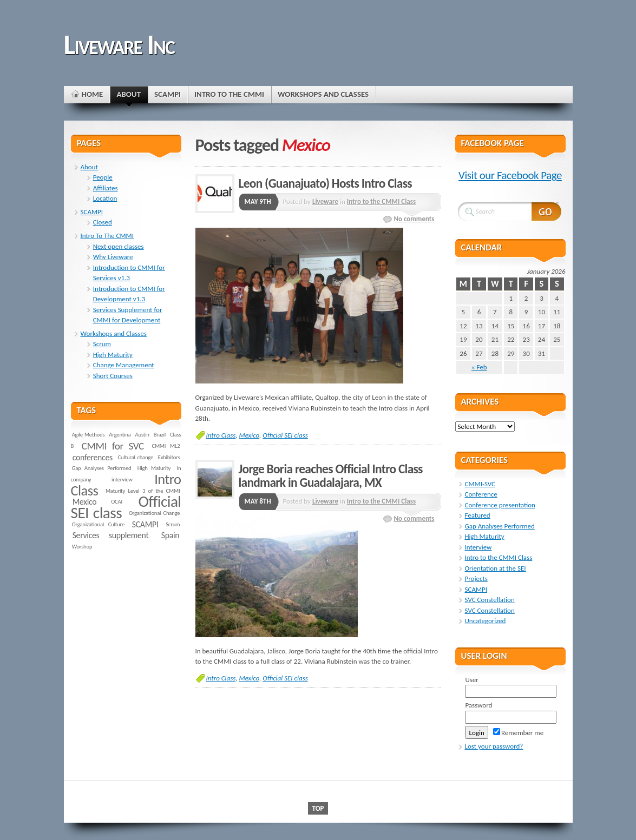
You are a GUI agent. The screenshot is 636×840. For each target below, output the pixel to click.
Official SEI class (285, 435)
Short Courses (113, 376)
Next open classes (119, 246)
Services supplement (111, 535)
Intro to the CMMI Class (381, 201)
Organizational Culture (98, 524)
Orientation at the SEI (496, 568)
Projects (476, 578)
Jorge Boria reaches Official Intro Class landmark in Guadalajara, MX (331, 476)
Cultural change (136, 457)
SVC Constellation (490, 600)
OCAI (117, 502)
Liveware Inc (119, 44)
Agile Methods (88, 435)
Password (478, 705)
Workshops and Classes (114, 333)
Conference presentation (500, 505)
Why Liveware (113, 257)
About (89, 167)
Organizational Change (154, 513)
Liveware (325, 201)
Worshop (82, 547)
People (103, 177)
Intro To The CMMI (107, 236)
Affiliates (106, 188)
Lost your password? (494, 746)
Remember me (518, 733)
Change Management (124, 365)
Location (105, 198)
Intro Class (221, 435)
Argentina (120, 435)
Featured (478, 515)
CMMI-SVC (480, 484)
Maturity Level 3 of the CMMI (143, 491)
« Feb (479, 367)
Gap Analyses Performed (102, 468)
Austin (142, 435)
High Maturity (113, 355)
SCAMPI (92, 212)
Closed (103, 222)
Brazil (160, 435)
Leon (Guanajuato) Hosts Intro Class (325, 183)
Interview (478, 547)
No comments (414, 219)
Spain (171, 535)
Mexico (249, 435)
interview (122, 479)
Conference (481, 494)
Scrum (102, 344)
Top (318, 808)
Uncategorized (486, 621)
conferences (93, 457)
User (471, 680)
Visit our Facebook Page (510, 175)
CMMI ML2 (166, 446)
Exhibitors (169, 457)
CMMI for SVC (113, 446)
